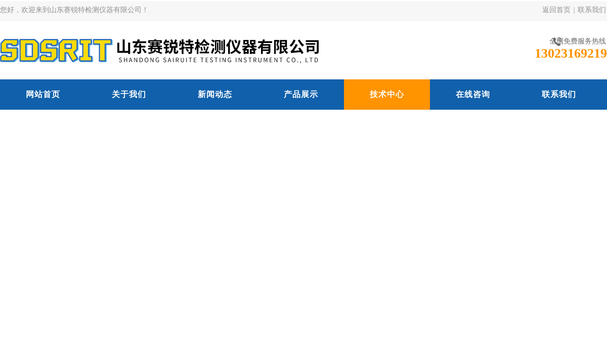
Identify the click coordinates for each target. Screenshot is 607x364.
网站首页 (43, 94)
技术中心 (387, 94)
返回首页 (556, 10)
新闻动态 (215, 94)
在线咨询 (473, 94)
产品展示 (301, 94)
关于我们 (129, 94)
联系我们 (592, 10)
